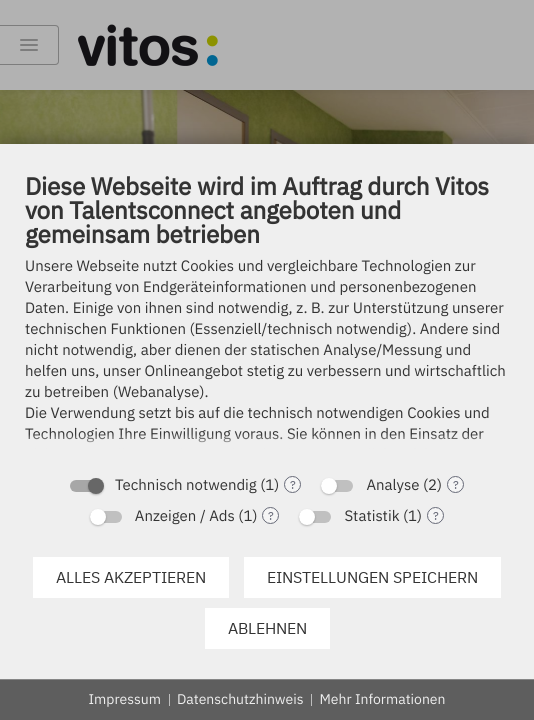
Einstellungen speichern (372, 577)
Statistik (371, 516)
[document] (267, 317)
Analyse (392, 485)
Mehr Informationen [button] (382, 699)
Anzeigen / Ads (185, 516)
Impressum (125, 699)
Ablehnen (267, 628)
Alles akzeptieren (131, 577)
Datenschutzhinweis (240, 699)
